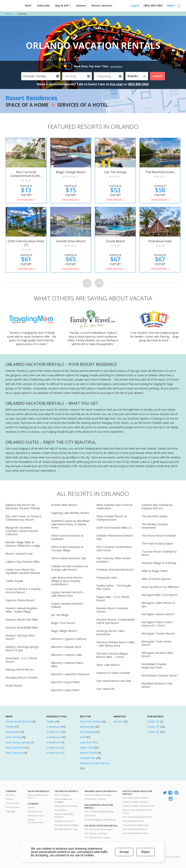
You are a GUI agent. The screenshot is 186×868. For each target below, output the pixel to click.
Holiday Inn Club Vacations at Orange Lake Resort (69, 568)
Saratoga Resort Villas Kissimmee (110, 632)
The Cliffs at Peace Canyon (98, 837)
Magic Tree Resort (63, 623)
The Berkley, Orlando (95, 799)
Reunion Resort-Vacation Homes (112, 610)
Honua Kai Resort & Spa (66, 806)
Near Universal (14, 753)
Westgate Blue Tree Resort (159, 595)
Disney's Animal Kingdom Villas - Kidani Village (21, 610)
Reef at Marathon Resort (135, 829)
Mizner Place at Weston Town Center (137, 811)
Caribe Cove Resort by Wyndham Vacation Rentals (23, 571)
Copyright (10, 811)
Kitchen (118, 722)
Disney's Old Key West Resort (20, 637)
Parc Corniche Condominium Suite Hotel (114, 548)
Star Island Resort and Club (114, 681)
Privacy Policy (12, 807)
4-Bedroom (53, 742)
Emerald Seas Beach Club (135, 833)
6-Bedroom (53, 753)
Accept (124, 852)
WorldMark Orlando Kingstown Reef (154, 666)
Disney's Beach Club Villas (22, 619)
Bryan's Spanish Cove (19, 553)
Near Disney (13, 737)
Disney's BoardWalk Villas (22, 627)
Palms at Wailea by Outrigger (63, 800)
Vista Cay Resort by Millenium (160, 587)
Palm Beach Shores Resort (136, 798)
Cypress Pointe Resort (20, 600)
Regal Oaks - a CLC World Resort (113, 598)
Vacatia (31, 807)
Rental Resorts (35, 811)
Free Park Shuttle (90, 722)
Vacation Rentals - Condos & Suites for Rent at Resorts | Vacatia (13, 5)
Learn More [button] (116, 66)
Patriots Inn (90, 816)
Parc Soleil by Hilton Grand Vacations (113, 560)
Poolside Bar (88, 758)
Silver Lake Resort (108, 665)
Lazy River (86, 742)
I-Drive (10, 727)
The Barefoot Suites (154, 516)
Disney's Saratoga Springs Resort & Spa (22, 648)
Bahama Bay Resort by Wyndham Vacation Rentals (23, 506)
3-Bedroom (53, 737)
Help (171, 5)
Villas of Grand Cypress (156, 579)
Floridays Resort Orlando (22, 677)
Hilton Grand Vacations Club (69, 558)
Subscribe (43, 5)
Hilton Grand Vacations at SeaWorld (67, 537)
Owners (81, 5)
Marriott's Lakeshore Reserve (70, 674)
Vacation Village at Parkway (159, 563)
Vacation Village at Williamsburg (100, 820)
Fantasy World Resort (20, 669)
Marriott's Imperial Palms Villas (67, 664)
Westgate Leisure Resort (158, 614)
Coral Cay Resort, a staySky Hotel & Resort (23, 590)
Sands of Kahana (62, 795)
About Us (10, 795)
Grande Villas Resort (64, 505)
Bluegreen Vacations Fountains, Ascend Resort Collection (22, 531)
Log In (135, 5)
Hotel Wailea (60, 810)
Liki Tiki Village (60, 615)
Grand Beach (14, 685)
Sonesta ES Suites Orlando (113, 673)
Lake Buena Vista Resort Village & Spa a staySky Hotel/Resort (67, 581)
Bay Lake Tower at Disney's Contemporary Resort (23, 518)
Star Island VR (105, 689)
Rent (28, 5)
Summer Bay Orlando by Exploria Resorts (157, 506)
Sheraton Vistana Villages (66, 825)
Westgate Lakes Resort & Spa (158, 604)
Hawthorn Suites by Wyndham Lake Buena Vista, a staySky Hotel (70, 524)
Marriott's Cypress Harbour (69, 639)
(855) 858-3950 (153, 5)
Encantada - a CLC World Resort (21, 660)
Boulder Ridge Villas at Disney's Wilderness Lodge (23, 544)
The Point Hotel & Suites (157, 543)
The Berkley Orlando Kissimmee (155, 526)
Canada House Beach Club (136, 825)
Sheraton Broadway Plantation (64, 815)
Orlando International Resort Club (115, 537)
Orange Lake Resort (64, 821)
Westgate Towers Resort (158, 633)
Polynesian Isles (107, 577)
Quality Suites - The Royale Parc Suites (114, 587)
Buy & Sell (63, 5)
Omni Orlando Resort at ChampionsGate (112, 518)
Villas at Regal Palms (155, 571)
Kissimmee (12, 732)
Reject (146, 852)
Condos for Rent (36, 816)
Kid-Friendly (87, 727)
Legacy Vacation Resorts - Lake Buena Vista (68, 594)
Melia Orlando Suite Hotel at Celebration (114, 506)
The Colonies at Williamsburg (99, 811)
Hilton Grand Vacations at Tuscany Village (67, 548)
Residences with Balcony (95, 763)
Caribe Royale (14, 581)
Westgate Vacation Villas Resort (157, 654)
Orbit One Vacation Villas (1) (114, 527)
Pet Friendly (87, 732)
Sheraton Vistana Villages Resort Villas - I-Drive (112, 655)
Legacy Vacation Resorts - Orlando (68, 605)
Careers (9, 799)
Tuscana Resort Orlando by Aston (159, 553)
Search (157, 76)
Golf (82, 737)
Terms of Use (12, 803)
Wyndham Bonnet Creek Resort (157, 685)
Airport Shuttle (89, 753)
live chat (117, 84)
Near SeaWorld (15, 748)
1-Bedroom (53, 727)
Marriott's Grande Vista (66, 647)
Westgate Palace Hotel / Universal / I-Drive (157, 624)
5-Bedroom (53, 748)
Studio (50, 722)
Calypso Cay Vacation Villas (23, 561)
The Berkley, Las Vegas (96, 833)
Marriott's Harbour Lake (66, 655)
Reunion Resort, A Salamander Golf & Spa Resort (116, 621)
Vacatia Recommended (36, 821)
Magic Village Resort (64, 631)
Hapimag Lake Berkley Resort (70, 513)
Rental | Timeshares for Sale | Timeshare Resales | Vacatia (171, 852)
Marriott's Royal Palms (65, 682)
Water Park (87, 748)
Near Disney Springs (18, 742)
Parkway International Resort (115, 569)
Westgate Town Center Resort (157, 643)
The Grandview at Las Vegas (98, 829)
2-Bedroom (53, 732)
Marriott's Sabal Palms (65, 690)
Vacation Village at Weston (136, 802)
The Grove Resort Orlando (159, 535)
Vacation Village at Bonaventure (138, 806)
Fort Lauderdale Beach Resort (137, 817)
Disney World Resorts (19, 722)
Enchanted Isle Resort (133, 821)
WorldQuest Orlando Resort (160, 675)
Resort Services (102, 5)
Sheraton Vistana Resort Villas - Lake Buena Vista (116, 644)
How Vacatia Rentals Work (38, 796)
